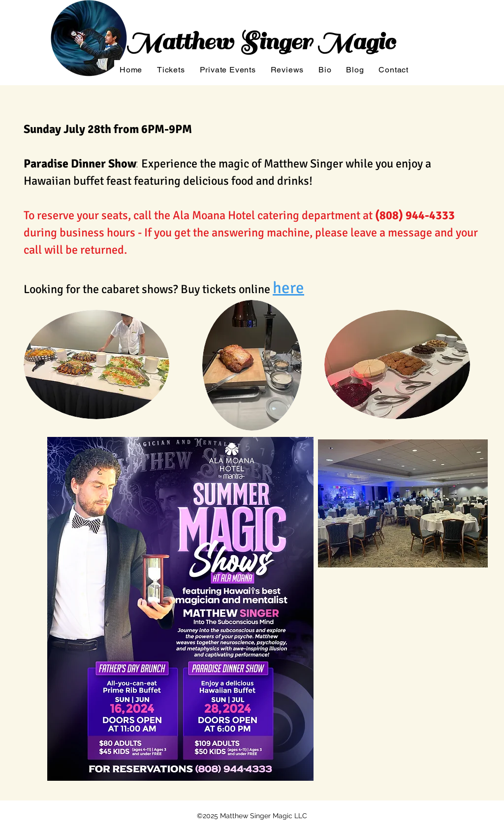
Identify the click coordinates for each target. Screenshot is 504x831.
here (288, 288)
